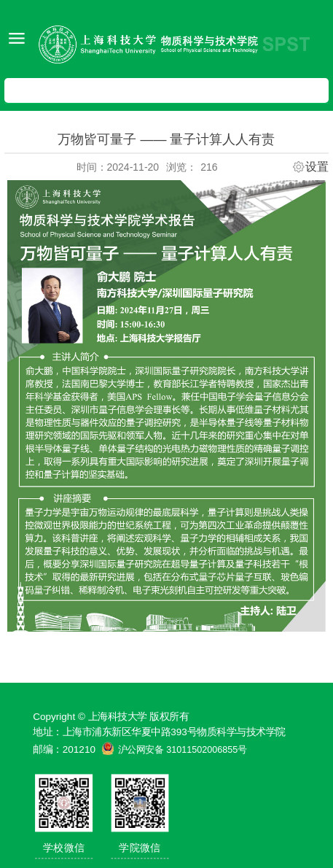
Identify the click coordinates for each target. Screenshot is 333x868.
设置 (317, 167)
